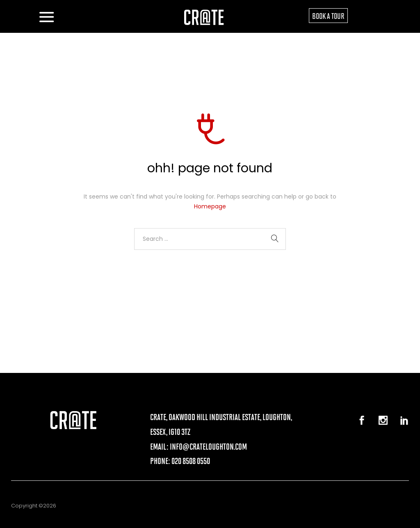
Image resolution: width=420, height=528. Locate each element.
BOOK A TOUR (328, 16)
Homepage (210, 206)
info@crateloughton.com (208, 446)
